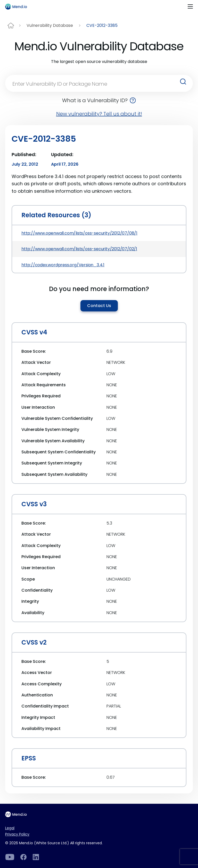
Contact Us (99, 306)
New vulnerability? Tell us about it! (99, 114)
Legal (10, 828)
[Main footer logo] (18, 814)
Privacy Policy (17, 834)
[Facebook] (23, 857)
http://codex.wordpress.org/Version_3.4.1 (63, 265)
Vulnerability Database (50, 25)
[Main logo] (18, 7)
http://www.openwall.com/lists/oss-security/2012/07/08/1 (79, 233)
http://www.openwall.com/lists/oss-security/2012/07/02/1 (79, 249)
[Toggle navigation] (190, 7)
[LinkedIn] (10, 857)
